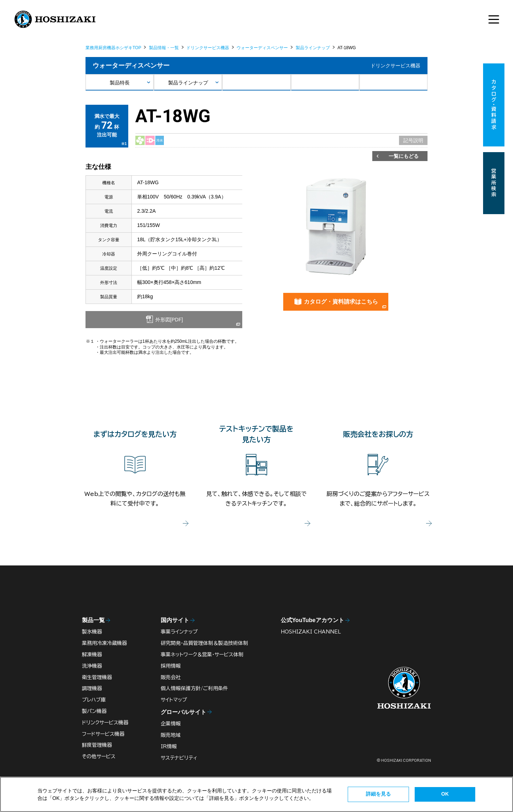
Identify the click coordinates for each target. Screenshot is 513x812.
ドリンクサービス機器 (208, 48)
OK (445, 794)
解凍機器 (92, 655)
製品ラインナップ (313, 48)
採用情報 (171, 666)
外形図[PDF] (169, 320)
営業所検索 (494, 183)
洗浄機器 (92, 666)
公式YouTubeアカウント (312, 620)
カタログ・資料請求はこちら (341, 302)
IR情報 (169, 746)
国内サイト (175, 620)
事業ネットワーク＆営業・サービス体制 (202, 655)
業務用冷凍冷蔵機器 (104, 643)
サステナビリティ (179, 758)
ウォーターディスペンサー (262, 48)
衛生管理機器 (97, 677)
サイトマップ (174, 700)
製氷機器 (92, 632)
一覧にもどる (404, 156)
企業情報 (171, 724)
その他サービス (99, 756)
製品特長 (120, 83)
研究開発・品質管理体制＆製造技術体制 (204, 643)
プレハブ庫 (94, 700)
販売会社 (171, 677)
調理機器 (92, 688)
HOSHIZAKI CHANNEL (311, 632)
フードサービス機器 (103, 734)
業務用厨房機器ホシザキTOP (113, 48)
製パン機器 (94, 711)
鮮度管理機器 (97, 745)
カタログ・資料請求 (494, 105)
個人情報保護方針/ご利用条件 (194, 688)
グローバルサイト (183, 712)
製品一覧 (93, 620)
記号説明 (413, 140)
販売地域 (171, 735)
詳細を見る (378, 794)
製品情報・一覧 (164, 48)
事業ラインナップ (179, 632)
